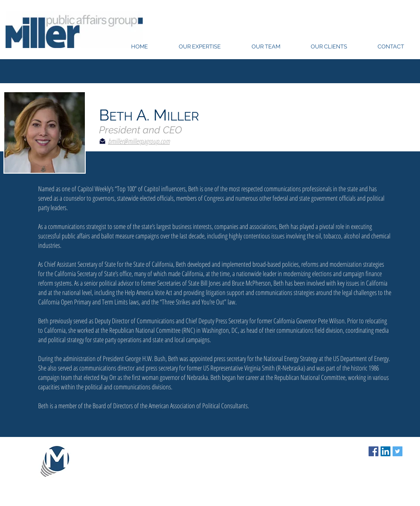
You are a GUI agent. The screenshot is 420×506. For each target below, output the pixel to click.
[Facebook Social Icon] (373, 451)
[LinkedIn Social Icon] (385, 451)
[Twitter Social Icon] (397, 451)
